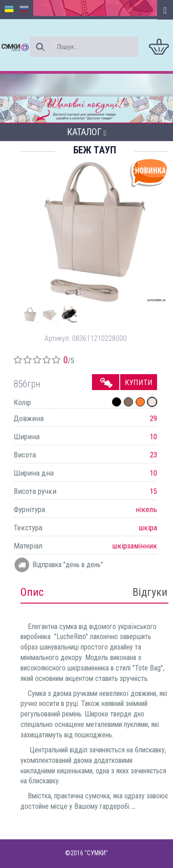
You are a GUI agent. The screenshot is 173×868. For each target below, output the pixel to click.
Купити (139, 382)
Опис (32, 592)
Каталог (87, 132)
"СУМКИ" (96, 853)
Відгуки (150, 592)
